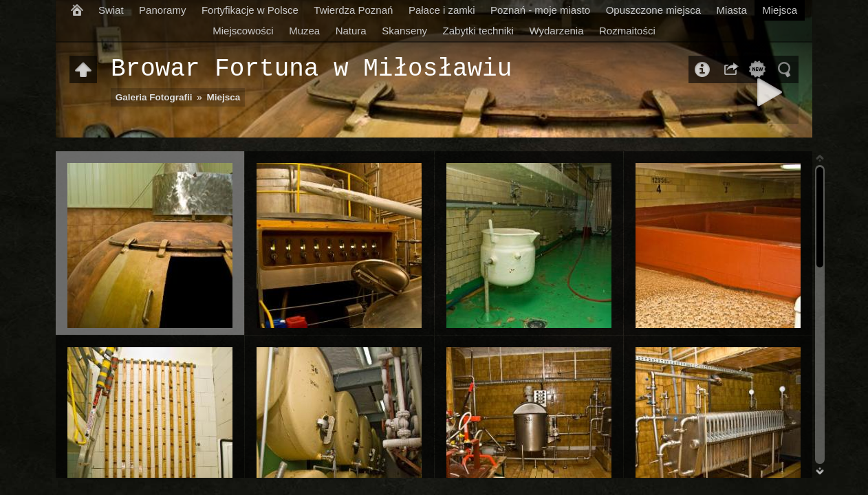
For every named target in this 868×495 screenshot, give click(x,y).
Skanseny (404, 31)
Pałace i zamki (442, 10)
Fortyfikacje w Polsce (250, 10)
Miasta (732, 10)
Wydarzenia (556, 31)
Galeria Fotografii (154, 97)
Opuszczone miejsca (653, 10)
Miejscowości (243, 31)
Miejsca (780, 10)
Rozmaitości (627, 31)
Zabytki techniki (478, 31)
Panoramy (162, 10)
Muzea (304, 31)
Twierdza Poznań (353, 10)
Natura (351, 31)
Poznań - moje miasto (540, 10)
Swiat (111, 10)
